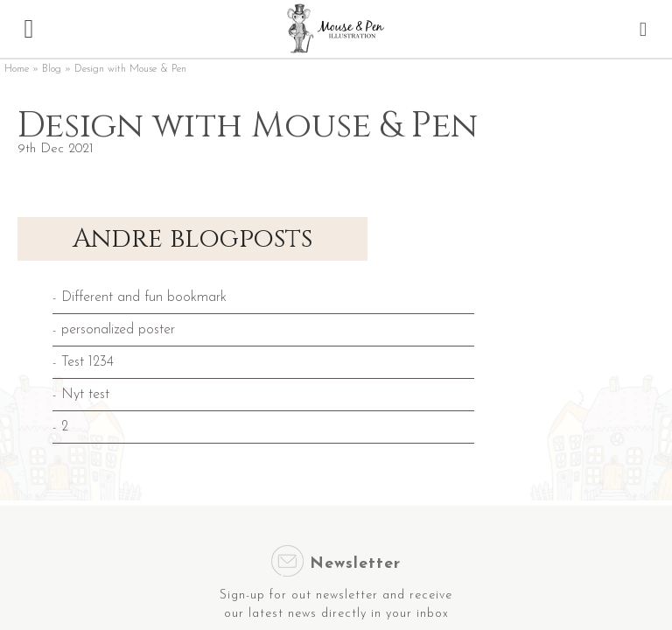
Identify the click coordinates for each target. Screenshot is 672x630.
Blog (52, 69)
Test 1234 (87, 362)
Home (17, 69)
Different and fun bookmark (144, 297)
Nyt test (85, 395)
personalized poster (118, 330)
